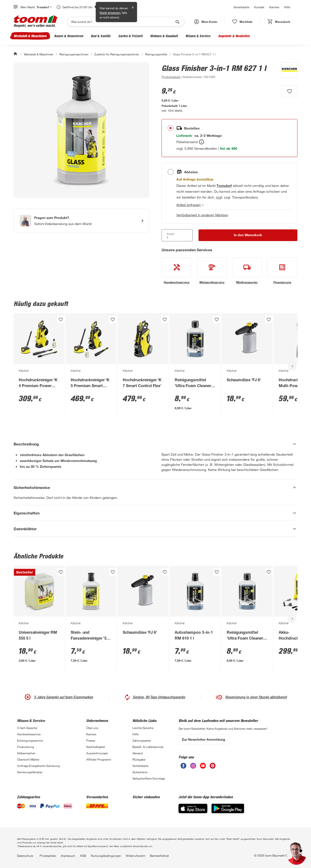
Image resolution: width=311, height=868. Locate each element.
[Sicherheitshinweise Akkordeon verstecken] (155, 487)
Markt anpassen (110, 13)
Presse (91, 740)
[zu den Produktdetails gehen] (171, 77)
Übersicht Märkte (28, 759)
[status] (242, 22)
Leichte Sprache (143, 728)
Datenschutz (25, 856)
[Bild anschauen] (82, 130)
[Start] (16, 54)
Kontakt (259, 7)
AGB (83, 856)
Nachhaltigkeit (96, 747)
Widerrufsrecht (135, 856)
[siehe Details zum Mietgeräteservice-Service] (212, 271)
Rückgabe (139, 759)
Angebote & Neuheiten (234, 36)
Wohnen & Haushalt (164, 36)
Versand (138, 753)
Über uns (92, 728)
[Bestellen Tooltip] (202, 142)
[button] (206, 22)
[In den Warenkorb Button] (248, 235)
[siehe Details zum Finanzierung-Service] (282, 271)
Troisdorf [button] (44, 7)
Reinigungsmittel (156, 54)
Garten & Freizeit (130, 36)
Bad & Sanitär (101, 36)
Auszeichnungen (97, 753)
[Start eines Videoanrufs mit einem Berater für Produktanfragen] (82, 221)
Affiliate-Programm (99, 759)
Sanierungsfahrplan (30, 772)
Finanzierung (26, 747)
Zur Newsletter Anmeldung (203, 739)
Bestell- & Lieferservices (148, 747)
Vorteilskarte (241, 7)
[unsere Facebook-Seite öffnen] (183, 767)
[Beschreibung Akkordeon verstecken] (155, 444)
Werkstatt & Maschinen (30, 36)
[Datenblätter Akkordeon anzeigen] (155, 529)
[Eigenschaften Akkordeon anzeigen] (155, 513)
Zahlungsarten (142, 740)
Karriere (274, 7)
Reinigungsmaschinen (74, 54)
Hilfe (287, 7)
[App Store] (193, 812)
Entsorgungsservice (30, 740)
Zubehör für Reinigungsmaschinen (117, 54)
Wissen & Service (198, 36)
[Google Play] (228, 812)
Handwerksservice (29, 734)
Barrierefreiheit (159, 856)
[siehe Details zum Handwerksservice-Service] (177, 271)
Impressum (68, 856)
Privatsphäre (48, 856)
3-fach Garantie (27, 728)
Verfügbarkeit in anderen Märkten (202, 215)
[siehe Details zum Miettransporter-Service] (247, 271)
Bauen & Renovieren (69, 36)
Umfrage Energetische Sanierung (38, 766)
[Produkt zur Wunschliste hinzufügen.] (290, 91)
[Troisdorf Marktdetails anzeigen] (224, 186)
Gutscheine (140, 772)
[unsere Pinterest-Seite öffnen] (213, 767)
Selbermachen (26, 753)
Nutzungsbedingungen (106, 856)
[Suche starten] (177, 22)
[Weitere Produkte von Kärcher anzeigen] (287, 71)
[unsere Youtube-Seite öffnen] (203, 767)
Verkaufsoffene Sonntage (149, 778)
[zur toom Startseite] (35, 22)
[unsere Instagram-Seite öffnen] (193, 767)
